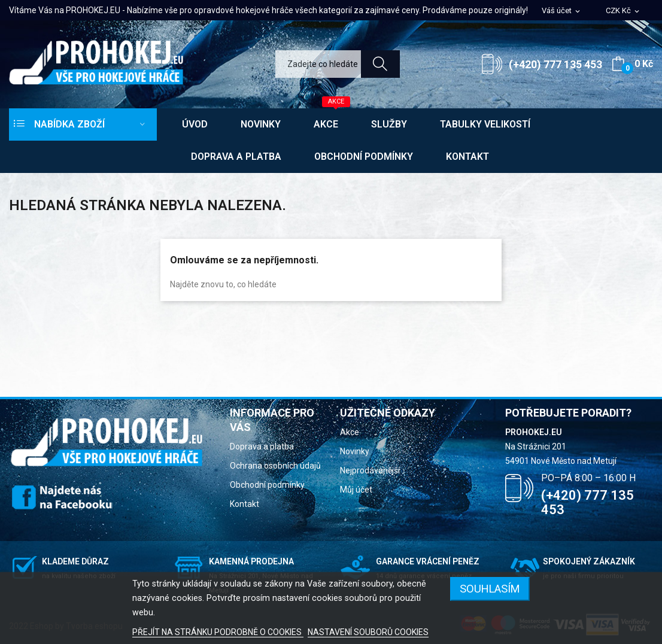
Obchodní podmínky (267, 485)
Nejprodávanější (370, 470)
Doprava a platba (262, 446)
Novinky (355, 451)
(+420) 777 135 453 (555, 64)
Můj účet (356, 490)
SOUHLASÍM (490, 589)
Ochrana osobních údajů (275, 466)
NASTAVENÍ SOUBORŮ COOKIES (368, 632)
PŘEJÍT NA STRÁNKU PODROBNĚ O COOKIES (218, 632)
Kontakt (245, 504)
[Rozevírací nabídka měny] (623, 11)
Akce (350, 432)
